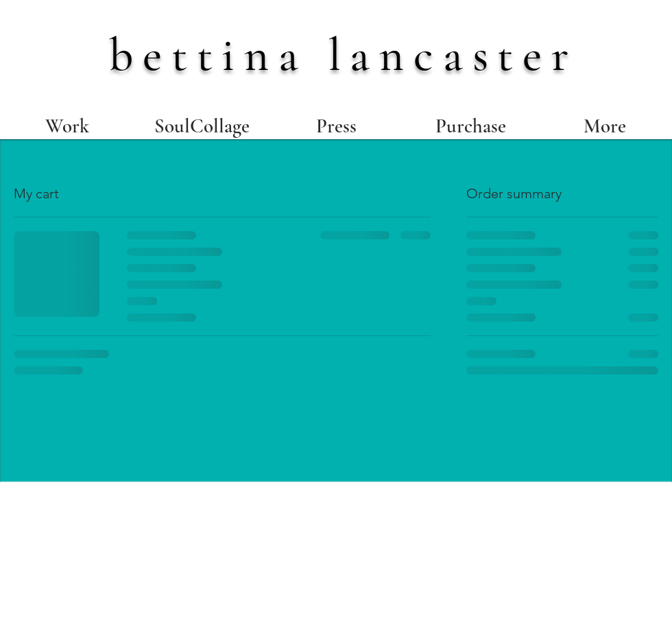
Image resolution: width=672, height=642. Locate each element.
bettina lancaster (344, 55)
